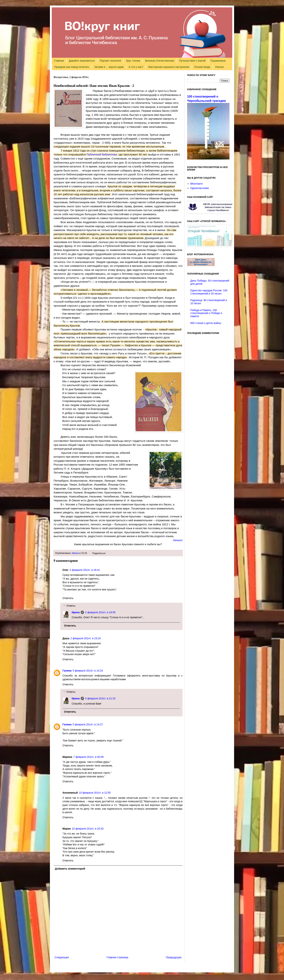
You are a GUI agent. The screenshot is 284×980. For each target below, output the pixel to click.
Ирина (75, 553)
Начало (178, 540)
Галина (67, 671)
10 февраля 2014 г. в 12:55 (95, 793)
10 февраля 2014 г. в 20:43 (88, 829)
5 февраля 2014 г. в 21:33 (100, 698)
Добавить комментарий (70, 869)
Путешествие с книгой (192, 61)
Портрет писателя (110, 61)
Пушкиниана (218, 61)
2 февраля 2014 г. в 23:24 (85, 638)
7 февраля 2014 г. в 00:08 (88, 757)
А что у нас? (136, 67)
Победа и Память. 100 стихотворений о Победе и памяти (206, 313)
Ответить (68, 598)
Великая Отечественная (160, 61)
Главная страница (118, 957)
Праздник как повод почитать (72, 67)
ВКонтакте (197, 184)
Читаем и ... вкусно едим (109, 67)
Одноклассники (200, 188)
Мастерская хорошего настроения (169, 67)
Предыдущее (174, 957)
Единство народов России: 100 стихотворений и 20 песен (209, 292)
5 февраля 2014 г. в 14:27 (88, 724)
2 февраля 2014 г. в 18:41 (85, 570)
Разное (220, 67)
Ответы (71, 606)
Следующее (62, 957)
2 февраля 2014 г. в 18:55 (100, 612)
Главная (59, 61)
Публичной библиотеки (102, 154)
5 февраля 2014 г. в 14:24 (88, 671)
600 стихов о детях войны (206, 323)
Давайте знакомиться (82, 61)
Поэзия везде (202, 67)
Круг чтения (133, 61)
